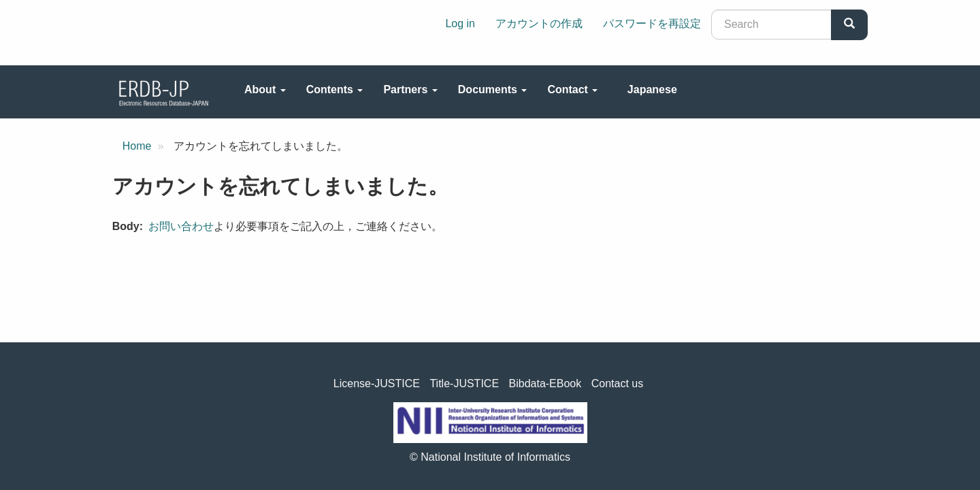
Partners (410, 89)
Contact (572, 89)
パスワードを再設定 (652, 23)
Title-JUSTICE (464, 383)
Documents (493, 89)
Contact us (617, 383)
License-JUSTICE (377, 383)
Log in (460, 23)
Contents (335, 89)
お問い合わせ (181, 226)
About (265, 89)
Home (137, 146)
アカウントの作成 (539, 23)
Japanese (652, 89)
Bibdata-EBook (545, 383)
